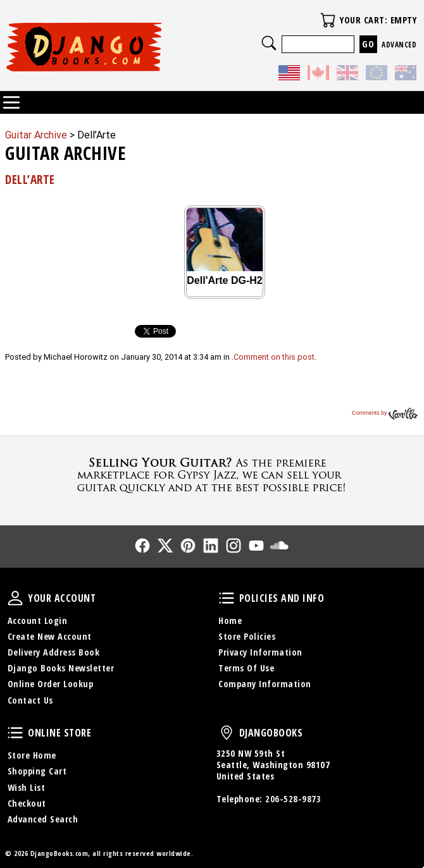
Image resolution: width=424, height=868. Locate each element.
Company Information (265, 684)
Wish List (27, 787)
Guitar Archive (36, 135)
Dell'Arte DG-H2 (224, 280)
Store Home (32, 755)
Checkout (27, 803)
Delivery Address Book (54, 652)
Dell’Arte (30, 179)
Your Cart (328, 20)
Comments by (385, 413)
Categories (11, 102)
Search (269, 43)
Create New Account (50, 636)
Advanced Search (43, 819)
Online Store (15, 733)
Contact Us (30, 700)
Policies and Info (227, 598)
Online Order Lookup (51, 684)
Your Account (15, 598)
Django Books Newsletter (61, 668)
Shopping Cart (37, 771)
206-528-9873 (293, 799)
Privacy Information (260, 652)
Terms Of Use (246, 668)
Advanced (399, 45)
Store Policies (247, 636)
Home (230, 620)
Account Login (38, 620)
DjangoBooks (227, 733)
